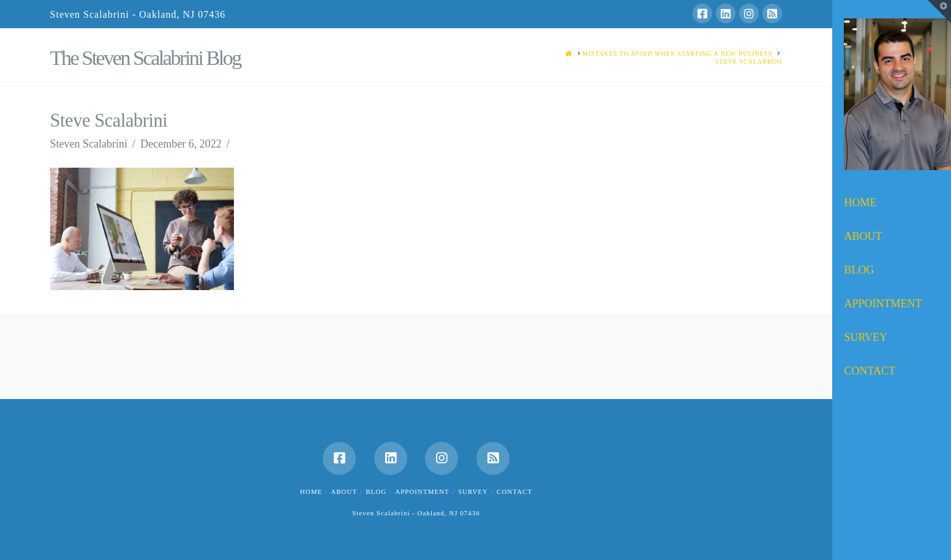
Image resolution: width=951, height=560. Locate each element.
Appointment (422, 491)
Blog (376, 491)
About (344, 491)
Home (311, 491)
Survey (473, 491)
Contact (514, 491)
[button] (939, 12)
